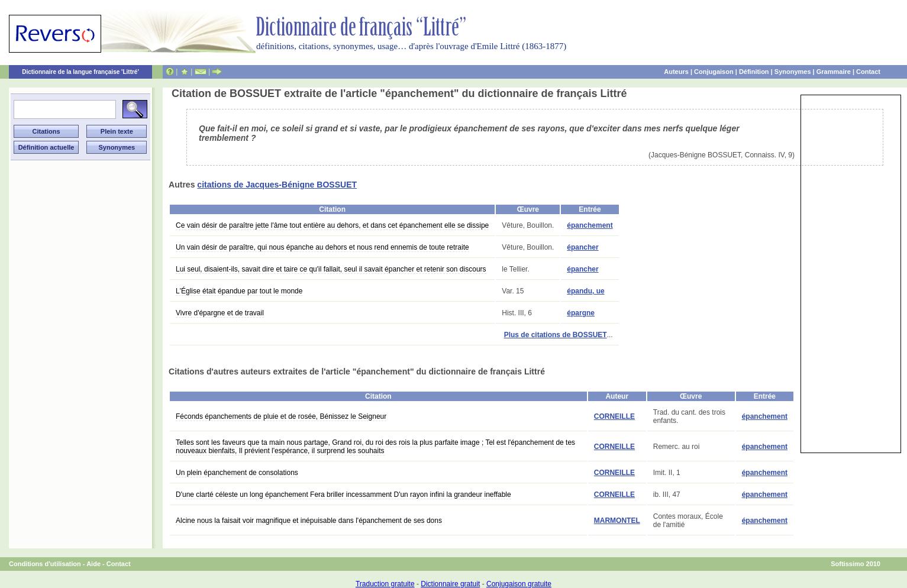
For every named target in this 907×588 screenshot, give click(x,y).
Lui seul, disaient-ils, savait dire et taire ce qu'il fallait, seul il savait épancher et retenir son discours (331, 269)
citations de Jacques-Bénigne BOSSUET (277, 185)
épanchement (590, 225)
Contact (868, 72)
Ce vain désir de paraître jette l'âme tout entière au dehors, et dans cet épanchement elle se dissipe (332, 225)
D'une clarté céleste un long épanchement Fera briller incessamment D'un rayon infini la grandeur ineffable (343, 495)
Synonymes (793, 72)
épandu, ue (585, 291)
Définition (754, 72)
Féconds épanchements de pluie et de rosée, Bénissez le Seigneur (281, 416)
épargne (581, 313)
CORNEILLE (614, 416)
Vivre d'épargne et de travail (220, 313)
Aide (93, 564)
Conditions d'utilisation (45, 564)
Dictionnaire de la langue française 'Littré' (80, 72)
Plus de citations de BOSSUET (556, 335)
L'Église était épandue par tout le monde (239, 291)
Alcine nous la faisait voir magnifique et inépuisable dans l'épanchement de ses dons (309, 521)
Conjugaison (714, 72)
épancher (582, 247)
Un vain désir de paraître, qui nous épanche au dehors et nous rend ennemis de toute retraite (322, 247)
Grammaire (834, 72)
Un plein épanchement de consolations (237, 473)
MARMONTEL (617, 521)
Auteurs (676, 72)
